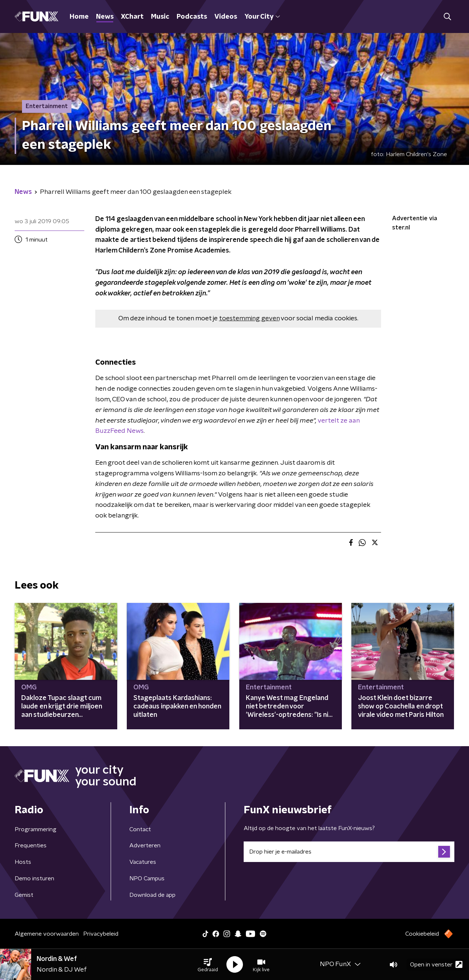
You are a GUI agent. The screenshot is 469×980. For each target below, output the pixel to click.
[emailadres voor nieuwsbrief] (349, 852)
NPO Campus (147, 878)
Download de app (152, 895)
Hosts (23, 862)
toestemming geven (249, 318)
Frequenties (31, 845)
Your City (262, 17)
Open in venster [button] (436, 964)
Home (79, 17)
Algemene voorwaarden (47, 934)
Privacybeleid (101, 934)
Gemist (24, 895)
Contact (140, 829)
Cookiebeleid (422, 934)
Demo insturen (34, 878)
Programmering (36, 829)
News (105, 17)
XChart (132, 17)
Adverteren (145, 845)
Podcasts (192, 17)
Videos (226, 17)
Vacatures (143, 862)
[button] (208, 965)
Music (160, 17)
